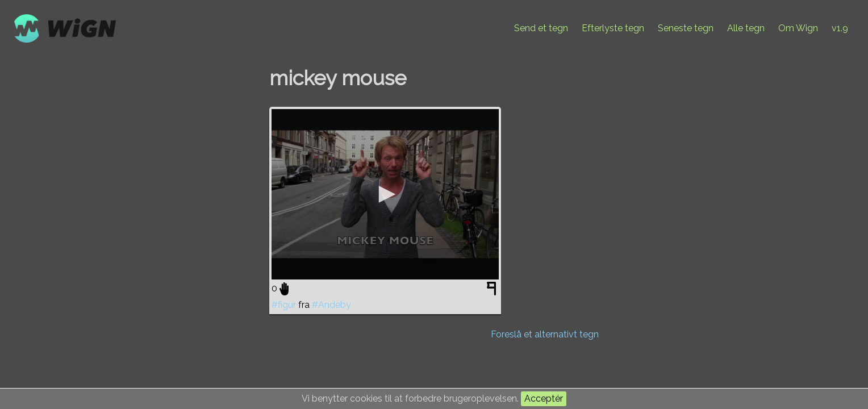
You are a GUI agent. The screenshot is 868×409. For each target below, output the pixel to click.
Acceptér (544, 398)
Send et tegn (541, 28)
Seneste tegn (686, 28)
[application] (385, 194)
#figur (284, 305)
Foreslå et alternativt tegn (545, 334)
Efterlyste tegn (613, 28)
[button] (385, 194)
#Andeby (331, 305)
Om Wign (798, 28)
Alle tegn (746, 28)
